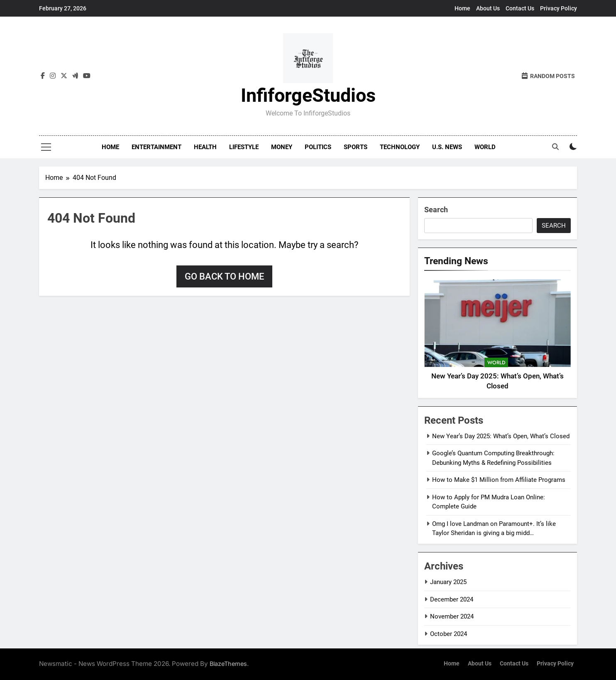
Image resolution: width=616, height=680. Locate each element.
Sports (356, 147)
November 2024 (452, 616)
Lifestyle (244, 147)
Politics (318, 147)
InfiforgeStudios (308, 95)
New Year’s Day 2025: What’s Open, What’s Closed (501, 436)
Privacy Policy (559, 8)
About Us (488, 8)
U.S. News (447, 147)
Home (462, 8)
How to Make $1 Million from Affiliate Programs (499, 480)
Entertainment (156, 147)
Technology (400, 147)
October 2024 (449, 634)
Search (436, 210)
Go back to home (224, 276)
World (485, 147)
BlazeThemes (228, 664)
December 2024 (452, 599)
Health (205, 147)
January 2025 (448, 582)
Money (282, 147)
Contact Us (520, 8)
